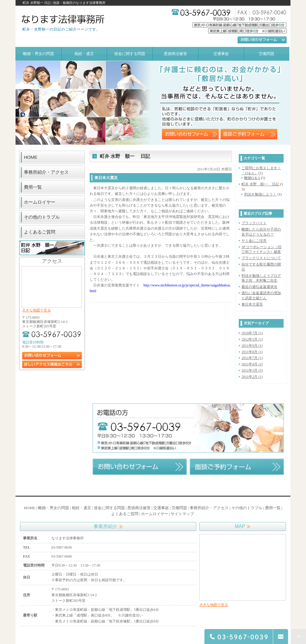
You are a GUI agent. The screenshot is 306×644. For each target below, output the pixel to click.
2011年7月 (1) (252, 358)
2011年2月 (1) (252, 377)
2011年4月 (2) (252, 364)
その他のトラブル (42, 217)
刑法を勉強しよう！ (260, 194)
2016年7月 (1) (252, 333)
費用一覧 (33, 187)
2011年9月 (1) (252, 346)
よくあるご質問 (40, 232)
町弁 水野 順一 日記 (260, 184)
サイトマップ (182, 514)
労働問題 (179, 508)
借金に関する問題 (109, 508)
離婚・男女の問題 (53, 508)
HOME (31, 157)
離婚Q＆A (252, 178)
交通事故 (161, 508)
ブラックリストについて (261, 258)
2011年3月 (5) (252, 370)
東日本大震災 (252, 304)
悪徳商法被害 (139, 508)
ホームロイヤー (40, 202)
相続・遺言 (81, 508)
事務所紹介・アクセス (46, 172)
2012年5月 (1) (252, 339)
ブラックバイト (254, 223)
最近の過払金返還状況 (259, 287)
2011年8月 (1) (252, 352)
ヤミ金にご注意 (254, 241)
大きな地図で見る (36, 310)
